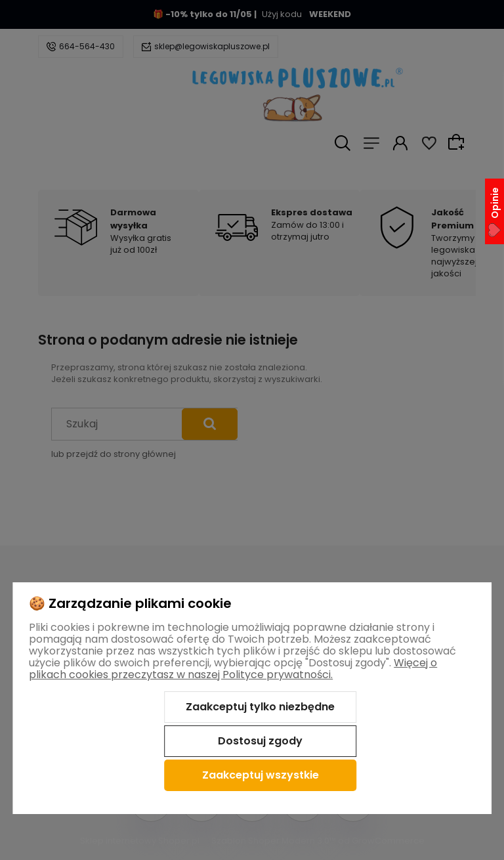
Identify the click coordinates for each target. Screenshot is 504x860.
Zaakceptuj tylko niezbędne (260, 707)
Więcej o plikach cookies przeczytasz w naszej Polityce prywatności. (233, 669)
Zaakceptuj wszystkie (261, 775)
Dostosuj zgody (260, 741)
